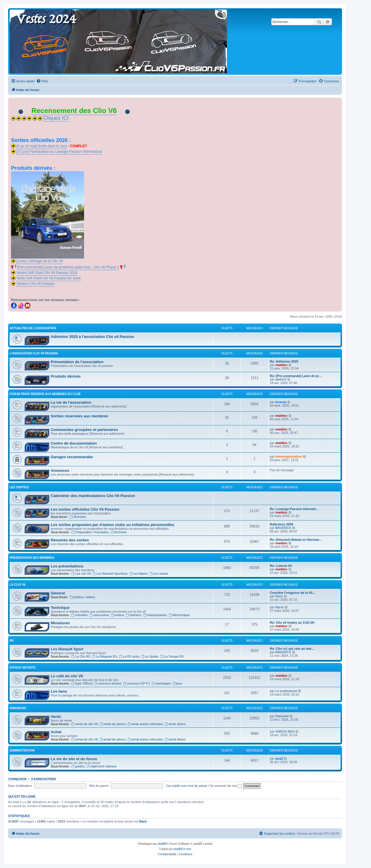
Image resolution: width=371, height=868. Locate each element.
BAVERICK (283, 528)
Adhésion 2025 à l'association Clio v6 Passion (92, 337)
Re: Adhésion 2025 (284, 361)
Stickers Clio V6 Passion (35, 284)
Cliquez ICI (56, 118)
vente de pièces (113, 724)
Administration (22, 750)
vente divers (175, 724)
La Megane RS (105, 656)
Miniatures (60, 623)
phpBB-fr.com (182, 849)
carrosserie (99, 615)
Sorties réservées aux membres (80, 416)
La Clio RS (81, 656)
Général (58, 593)
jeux (177, 683)
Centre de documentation (74, 443)
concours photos (108, 683)
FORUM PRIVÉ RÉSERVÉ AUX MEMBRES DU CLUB (45, 394)
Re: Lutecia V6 (281, 566)
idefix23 (281, 379)
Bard (143, 821)
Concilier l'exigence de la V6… (293, 593)
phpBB (162, 844)
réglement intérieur (102, 766)
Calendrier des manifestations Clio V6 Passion (93, 496)
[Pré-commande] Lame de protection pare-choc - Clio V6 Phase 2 (68, 267)
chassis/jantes (155, 615)
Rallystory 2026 (282, 524)
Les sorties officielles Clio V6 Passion (85, 509)
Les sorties (19, 487)
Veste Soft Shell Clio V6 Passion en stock (49, 278)
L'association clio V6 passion (34, 353)
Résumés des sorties (70, 540)
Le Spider (150, 656)
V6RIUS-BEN (285, 731)
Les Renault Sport (67, 649)
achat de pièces (113, 739)
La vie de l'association (71, 402)
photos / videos (82, 597)
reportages (161, 683)
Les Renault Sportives (110, 574)
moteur (118, 615)
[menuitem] (42, 81)
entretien (80, 615)
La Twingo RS (172, 656)
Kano (279, 596)
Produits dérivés (66, 376)
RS (12, 641)
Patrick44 (282, 716)
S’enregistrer (43, 779)
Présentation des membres (32, 558)
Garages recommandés (72, 457)
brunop (281, 402)
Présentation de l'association (77, 362)
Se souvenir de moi (226, 786)
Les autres (159, 574)
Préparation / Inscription (90, 532)
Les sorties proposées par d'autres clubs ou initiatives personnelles (112, 525)
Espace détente (23, 668)
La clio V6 (18, 585)
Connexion (17, 779)
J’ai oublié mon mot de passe (186, 786)
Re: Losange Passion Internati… (294, 509)
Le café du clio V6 (67, 676)
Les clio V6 (81, 574)
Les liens (59, 691)
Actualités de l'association (33, 328)
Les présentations (67, 566)
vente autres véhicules (145, 724)
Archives (78, 517)
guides (78, 766)
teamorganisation (289, 456)
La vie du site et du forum (74, 759)
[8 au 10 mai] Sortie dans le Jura (41, 146)
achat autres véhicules (145, 739)
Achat (56, 732)
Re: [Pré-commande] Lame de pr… (296, 376)
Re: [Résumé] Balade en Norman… (296, 540)
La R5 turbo (129, 656)
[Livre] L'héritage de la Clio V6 (40, 261)
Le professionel (286, 691)
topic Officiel (82, 683)
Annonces (60, 471)
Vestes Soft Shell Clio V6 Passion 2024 (47, 273)
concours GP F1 (137, 683)
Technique (60, 608)
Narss (280, 607)
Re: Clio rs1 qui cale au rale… (292, 649)
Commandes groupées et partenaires (84, 430)
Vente (56, 717)
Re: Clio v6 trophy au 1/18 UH (292, 623)
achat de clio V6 (85, 739)
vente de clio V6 (85, 724)
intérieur (134, 615)
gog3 (279, 758)
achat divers (175, 739)
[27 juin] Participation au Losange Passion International (59, 152)
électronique (179, 615)
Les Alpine (139, 574)
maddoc (281, 365)
